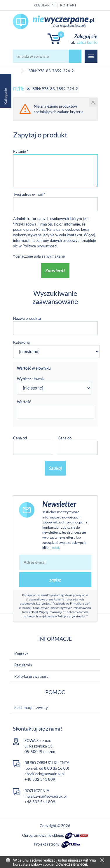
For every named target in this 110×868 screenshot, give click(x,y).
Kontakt (68, 5)
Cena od (20, 438)
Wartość (24, 402)
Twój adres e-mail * (29, 194)
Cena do (65, 438)
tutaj (55, 547)
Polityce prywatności (40, 246)
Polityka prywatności (32, 676)
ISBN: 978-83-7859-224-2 (52, 89)
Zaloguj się (86, 36)
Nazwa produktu (27, 318)
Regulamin (44, 5)
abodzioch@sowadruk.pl (44, 774)
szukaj (75, 56)
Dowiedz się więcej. (72, 864)
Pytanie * (21, 151)
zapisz (55, 580)
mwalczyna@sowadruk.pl (46, 796)
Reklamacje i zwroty (31, 708)
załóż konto (87, 42)
